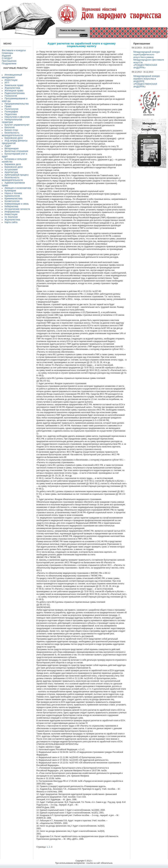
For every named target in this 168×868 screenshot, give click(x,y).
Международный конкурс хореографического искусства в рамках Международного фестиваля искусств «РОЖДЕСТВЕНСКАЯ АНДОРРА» (149, 60)
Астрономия (11, 170)
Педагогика (11, 114)
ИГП (7, 83)
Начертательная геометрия (12, 121)
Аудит (8, 146)
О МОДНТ (7, 58)
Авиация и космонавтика (18, 188)
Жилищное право (14, 91)
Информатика (12, 212)
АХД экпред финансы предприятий (15, 142)
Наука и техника (13, 193)
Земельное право (14, 85)
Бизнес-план (11, 130)
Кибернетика (11, 206)
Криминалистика (13, 198)
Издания (6, 56)
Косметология (12, 201)
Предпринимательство (17, 104)
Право (8, 106)
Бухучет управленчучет (17, 125)
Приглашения (9, 61)
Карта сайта (11, 222)
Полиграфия (11, 112)
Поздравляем (9, 64)
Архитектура (11, 172)
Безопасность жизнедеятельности (12, 134)
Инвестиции (11, 80)
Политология (11, 109)
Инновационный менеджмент (12, 76)
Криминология (12, 196)
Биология (10, 127)
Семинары (7, 53)
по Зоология (11, 217)
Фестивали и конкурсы (14, 50)
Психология (11, 96)
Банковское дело (14, 138)
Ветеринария (12, 148)
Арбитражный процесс (17, 175)
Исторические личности (17, 209)
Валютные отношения (16, 151)
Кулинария (10, 191)
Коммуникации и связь (17, 204)
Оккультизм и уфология (17, 117)
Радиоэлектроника (15, 93)
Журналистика (12, 88)
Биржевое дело (13, 164)
